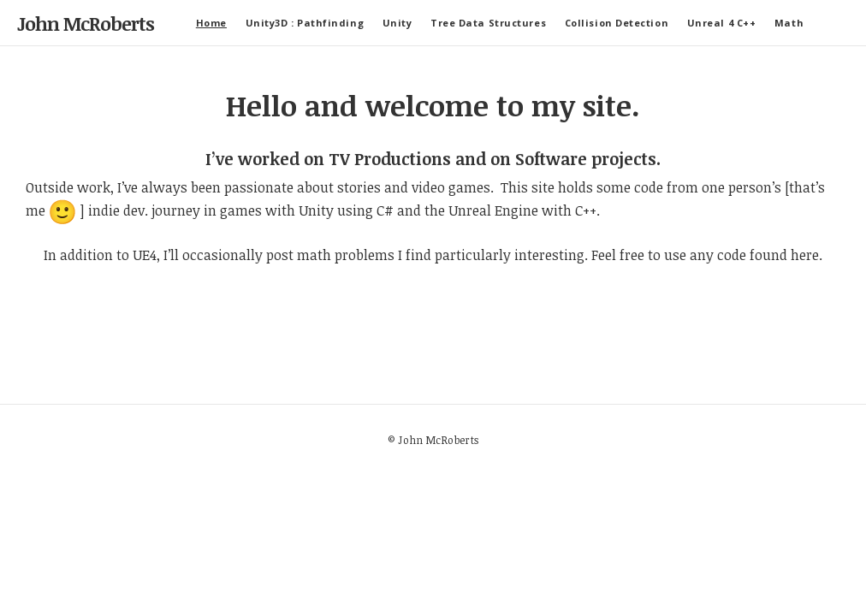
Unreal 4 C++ (722, 23)
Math (789, 23)
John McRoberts (86, 23)
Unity (397, 23)
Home (211, 23)
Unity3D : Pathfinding (305, 23)
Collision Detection (617, 23)
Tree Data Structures (488, 23)
